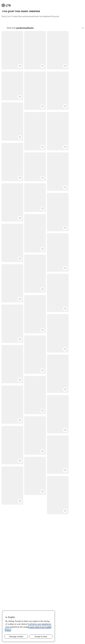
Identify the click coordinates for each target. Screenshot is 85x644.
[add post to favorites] (20, 66)
